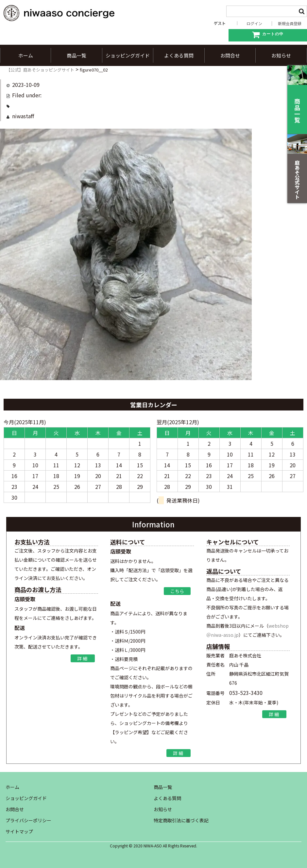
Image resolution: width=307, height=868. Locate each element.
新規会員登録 (290, 24)
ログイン (254, 24)
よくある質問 (179, 55)
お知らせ (281, 55)
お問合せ (230, 55)
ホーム (26, 55)
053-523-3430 (246, 693)
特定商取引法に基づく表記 (181, 820)
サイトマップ (19, 831)
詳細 (83, 658)
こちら (177, 591)
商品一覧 (77, 55)
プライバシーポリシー (28, 820)
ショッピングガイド (128, 55)
